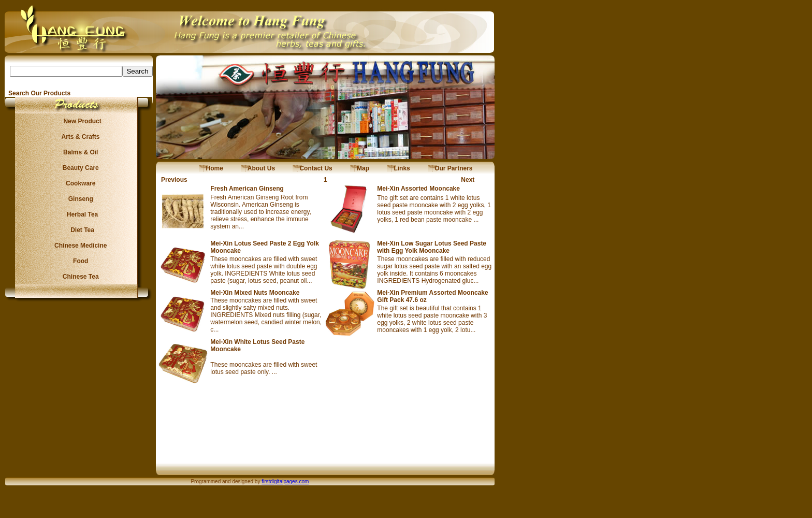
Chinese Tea (79, 277)
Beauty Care (79, 168)
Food (79, 261)
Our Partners (450, 168)
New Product (79, 121)
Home (211, 168)
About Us (258, 168)
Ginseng (79, 199)
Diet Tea (79, 230)
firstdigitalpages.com (285, 481)
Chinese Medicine (79, 246)
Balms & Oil (79, 152)
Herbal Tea (79, 214)
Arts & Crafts (79, 137)
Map (360, 168)
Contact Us (313, 168)
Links (398, 168)
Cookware (79, 183)
